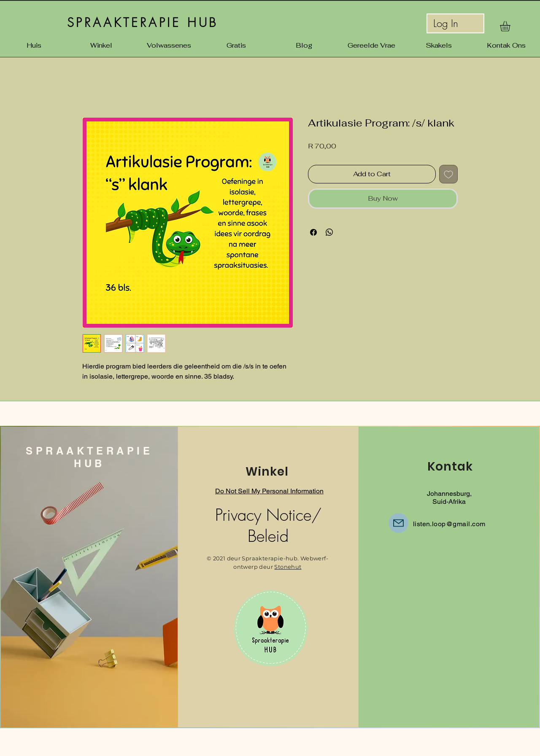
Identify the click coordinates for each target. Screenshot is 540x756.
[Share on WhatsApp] (329, 232)
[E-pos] (398, 523)
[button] (511, 26)
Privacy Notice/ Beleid (268, 525)
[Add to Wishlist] (448, 174)
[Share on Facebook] (313, 232)
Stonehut (288, 567)
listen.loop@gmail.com (449, 524)
